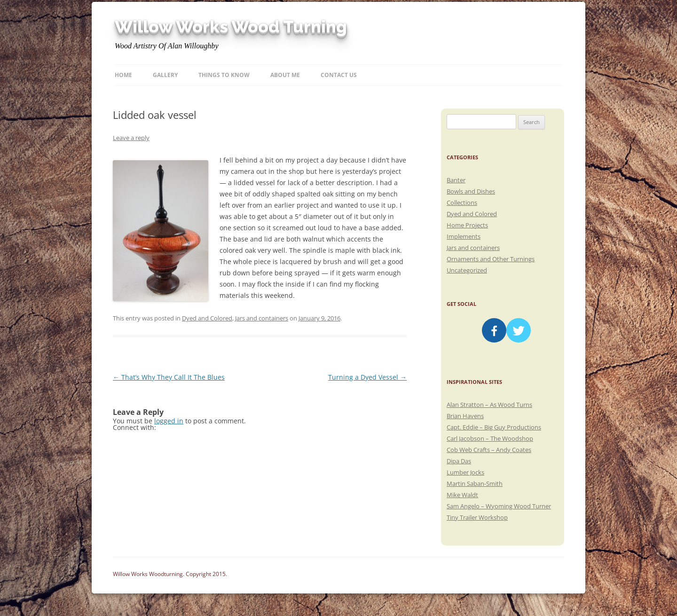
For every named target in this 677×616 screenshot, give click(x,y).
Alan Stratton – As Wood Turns (489, 405)
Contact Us (339, 75)
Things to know (224, 75)
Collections (462, 203)
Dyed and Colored (207, 318)
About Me (285, 75)
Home (123, 75)
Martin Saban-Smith (475, 483)
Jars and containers (262, 318)
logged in (169, 421)
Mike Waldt (462, 495)
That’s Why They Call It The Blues (169, 377)
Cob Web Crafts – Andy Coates (489, 450)
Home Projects (467, 225)
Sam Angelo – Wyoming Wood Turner (499, 506)
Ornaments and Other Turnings (491, 259)
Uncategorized (467, 270)
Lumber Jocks (465, 472)
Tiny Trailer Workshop (477, 517)
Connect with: (134, 427)
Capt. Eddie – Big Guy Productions (494, 427)
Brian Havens (465, 416)
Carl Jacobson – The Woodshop (490, 438)
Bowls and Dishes (471, 191)
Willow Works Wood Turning (231, 27)
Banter (456, 180)
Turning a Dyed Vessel (367, 377)
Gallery (165, 75)
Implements (464, 236)
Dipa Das (459, 461)
